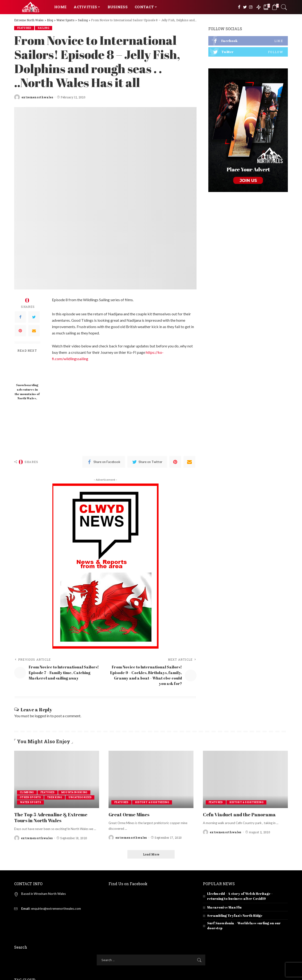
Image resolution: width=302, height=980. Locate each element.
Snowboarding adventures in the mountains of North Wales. (27, 392)
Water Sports (30, 802)
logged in (42, 716)
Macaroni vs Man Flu (224, 907)
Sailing (44, 28)
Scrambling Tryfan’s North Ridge (235, 915)
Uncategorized (80, 797)
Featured (24, 28)
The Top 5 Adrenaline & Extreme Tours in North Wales (51, 817)
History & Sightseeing (152, 802)
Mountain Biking (74, 792)
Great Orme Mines (129, 815)
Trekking (55, 797)
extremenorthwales (37, 97)
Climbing (27, 792)
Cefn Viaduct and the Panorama (239, 815)
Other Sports (30, 797)
